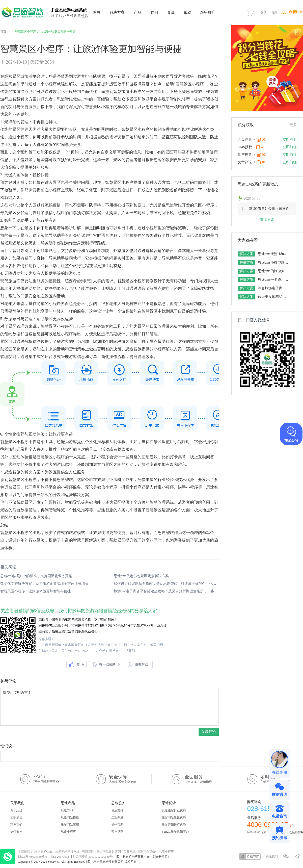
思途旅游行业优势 (174, 810)
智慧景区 (88, 852)
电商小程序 (166, 852)
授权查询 (250, 857)
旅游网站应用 (70, 825)
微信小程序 (55, 213)
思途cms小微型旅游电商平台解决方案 (274, 262)
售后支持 (117, 810)
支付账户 (16, 832)
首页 (3, 32)
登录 (263, 12)
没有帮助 (139, 665)
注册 (275, 12)
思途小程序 (68, 832)
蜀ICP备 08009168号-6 (33, 857)
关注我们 (272, 856)
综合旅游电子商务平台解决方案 (274, 288)
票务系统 (129, 852)
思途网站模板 (70, 818)
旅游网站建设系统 (67, 852)
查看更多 (267, 220)
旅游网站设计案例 (109, 852)
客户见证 (117, 832)
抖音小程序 (131, 487)
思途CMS (67, 810)
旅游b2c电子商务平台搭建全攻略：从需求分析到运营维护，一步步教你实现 (166, 591)
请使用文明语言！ (109, 707)
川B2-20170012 (59, 857)
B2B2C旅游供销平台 (175, 832)
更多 (293, 125)
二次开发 (117, 818)
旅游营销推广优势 (174, 825)
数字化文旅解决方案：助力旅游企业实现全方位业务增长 (44, 584)
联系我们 (16, 825)
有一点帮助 (106, 665)
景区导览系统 (147, 852)
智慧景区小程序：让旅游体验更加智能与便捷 (36, 591)
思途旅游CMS (44, 852)
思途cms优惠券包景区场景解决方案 (141, 576)
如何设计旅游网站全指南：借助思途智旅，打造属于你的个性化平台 (166, 584)
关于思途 (16, 810)
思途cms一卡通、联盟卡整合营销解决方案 (274, 280)
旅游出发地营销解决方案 (274, 297)
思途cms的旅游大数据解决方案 (274, 271)
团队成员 (16, 818)
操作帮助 (117, 825)
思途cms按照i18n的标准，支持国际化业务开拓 (36, 576)
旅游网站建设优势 (174, 818)
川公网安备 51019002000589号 (93, 857)
